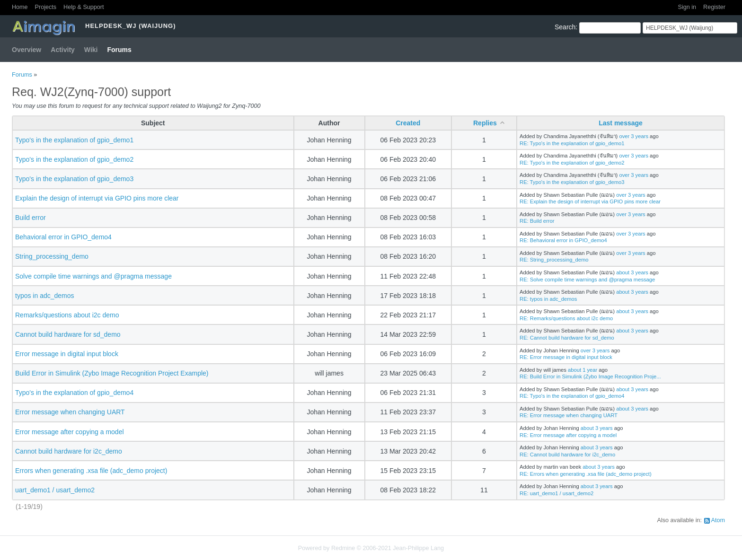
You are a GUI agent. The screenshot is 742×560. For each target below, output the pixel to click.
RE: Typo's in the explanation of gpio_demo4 (572, 396)
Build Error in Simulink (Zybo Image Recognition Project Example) (112, 373)
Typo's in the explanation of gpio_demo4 (74, 393)
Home (20, 7)
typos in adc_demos (45, 296)
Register (714, 7)
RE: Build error (537, 221)
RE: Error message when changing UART (569, 415)
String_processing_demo (52, 256)
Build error (31, 218)
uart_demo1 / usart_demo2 (55, 490)
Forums (119, 50)
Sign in (687, 7)
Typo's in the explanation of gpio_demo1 (74, 140)
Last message (621, 123)
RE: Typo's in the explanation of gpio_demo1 (572, 143)
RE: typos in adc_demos (548, 299)
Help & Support (84, 7)
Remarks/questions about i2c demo (67, 315)
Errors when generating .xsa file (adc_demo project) (91, 471)
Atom (718, 520)
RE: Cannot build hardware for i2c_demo (567, 455)
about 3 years (632, 272)
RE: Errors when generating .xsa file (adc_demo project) (586, 474)
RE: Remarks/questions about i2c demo (566, 318)
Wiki (91, 50)
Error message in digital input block (67, 354)
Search (565, 27)
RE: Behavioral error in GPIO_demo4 (563, 240)
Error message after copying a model (70, 432)
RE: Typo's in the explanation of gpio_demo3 (572, 182)
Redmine (343, 548)
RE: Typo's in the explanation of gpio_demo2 (572, 163)
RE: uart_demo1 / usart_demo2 (556, 493)
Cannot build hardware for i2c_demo (69, 451)
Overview (26, 50)
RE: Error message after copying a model (568, 435)
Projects (46, 7)
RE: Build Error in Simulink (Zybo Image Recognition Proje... (590, 376)
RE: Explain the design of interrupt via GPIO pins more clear (590, 201)
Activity (63, 50)
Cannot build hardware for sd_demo (68, 334)
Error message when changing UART (70, 412)
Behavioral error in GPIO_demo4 (63, 237)
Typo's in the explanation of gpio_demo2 (74, 159)
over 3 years (634, 136)
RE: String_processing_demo (554, 260)
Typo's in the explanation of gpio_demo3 (74, 179)
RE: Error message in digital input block (566, 357)
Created (408, 123)
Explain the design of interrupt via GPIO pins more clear (97, 198)
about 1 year (583, 370)
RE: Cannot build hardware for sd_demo (567, 338)
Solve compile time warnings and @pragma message (93, 276)
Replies (485, 123)
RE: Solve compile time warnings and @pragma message (587, 280)
